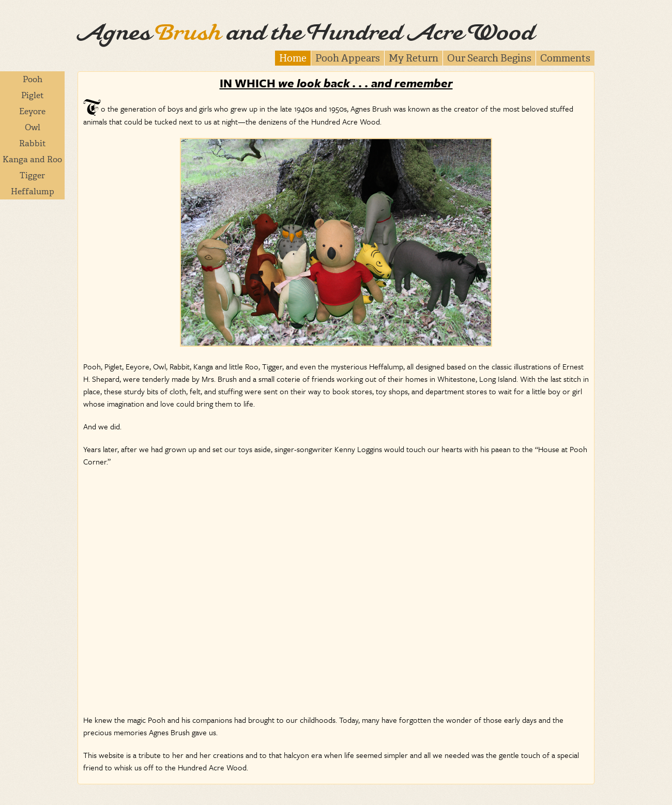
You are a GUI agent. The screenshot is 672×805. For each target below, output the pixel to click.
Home (293, 58)
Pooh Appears (348, 58)
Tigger (32, 175)
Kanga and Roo (32, 159)
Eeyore (32, 111)
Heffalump (33, 191)
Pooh (33, 79)
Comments (565, 58)
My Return (414, 58)
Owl (33, 127)
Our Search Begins (489, 58)
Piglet (33, 95)
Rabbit (33, 143)
